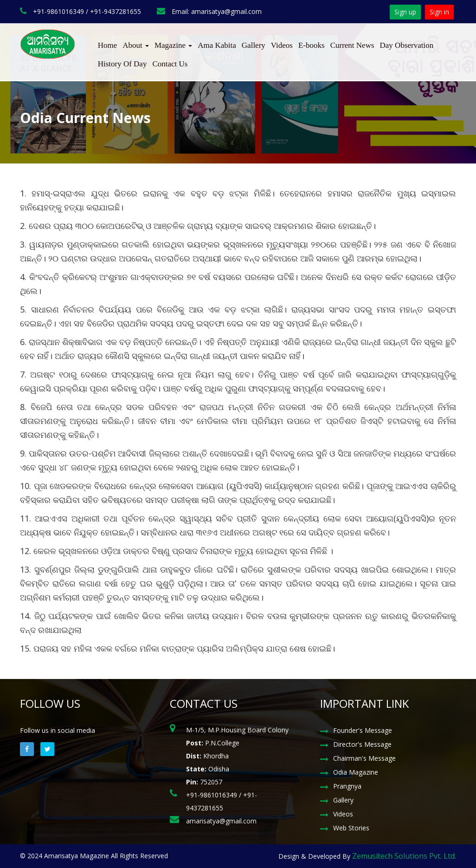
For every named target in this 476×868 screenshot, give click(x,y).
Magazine (173, 45)
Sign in (439, 12)
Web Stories (351, 828)
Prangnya (347, 786)
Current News (352, 45)
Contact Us (170, 64)
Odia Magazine (356, 772)
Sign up (405, 12)
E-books (312, 45)
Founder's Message (363, 730)
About (136, 45)
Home (108, 45)
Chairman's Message (364, 758)
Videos (282, 45)
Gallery (254, 45)
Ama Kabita (217, 45)
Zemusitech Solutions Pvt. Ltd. (404, 856)
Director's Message (362, 744)
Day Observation (407, 45)
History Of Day (122, 64)
